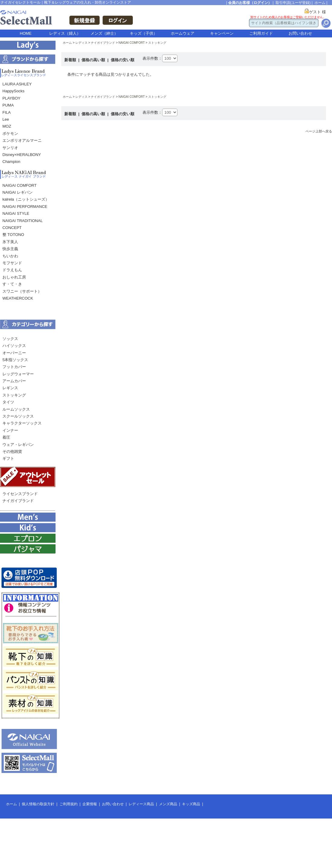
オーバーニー (14, 353)
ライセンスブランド (20, 494)
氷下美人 (10, 242)
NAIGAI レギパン (18, 192)
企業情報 (90, 804)
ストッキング (14, 395)
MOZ (7, 126)
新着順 (71, 60)
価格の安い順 (123, 60)
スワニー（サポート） (22, 291)
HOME (26, 33)
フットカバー (14, 367)
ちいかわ (10, 256)
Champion (11, 162)
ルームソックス (16, 409)
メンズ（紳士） (104, 33)
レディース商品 (141, 804)
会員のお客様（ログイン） (250, 3)
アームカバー (14, 381)
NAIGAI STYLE (16, 213)
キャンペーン (222, 33)
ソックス (10, 339)
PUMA (8, 105)
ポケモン (10, 134)
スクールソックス (18, 416)
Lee (6, 119)
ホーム (320, 3)
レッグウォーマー (18, 374)
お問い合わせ (300, 33)
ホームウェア (183, 33)
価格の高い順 (94, 60)
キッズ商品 (191, 804)
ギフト (8, 458)
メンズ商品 (168, 804)
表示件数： (152, 58)
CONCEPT (12, 228)
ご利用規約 (69, 804)
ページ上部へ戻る (319, 131)
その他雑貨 (12, 451)
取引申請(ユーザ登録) (293, 3)
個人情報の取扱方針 (38, 804)
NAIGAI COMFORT (19, 185)
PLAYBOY (11, 98)
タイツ (8, 402)
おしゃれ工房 (14, 277)
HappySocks (13, 91)
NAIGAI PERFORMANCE (25, 207)
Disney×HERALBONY (22, 155)
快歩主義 (10, 249)
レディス (81, 43)
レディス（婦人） (65, 33)
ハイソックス (14, 346)
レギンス (10, 388)
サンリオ (10, 148)
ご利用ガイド (261, 33)
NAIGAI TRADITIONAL (22, 221)
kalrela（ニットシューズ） (26, 199)
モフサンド (12, 263)
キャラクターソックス (22, 423)
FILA (6, 112)
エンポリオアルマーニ (22, 140)
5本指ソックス (15, 360)
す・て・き (12, 284)
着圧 (6, 437)
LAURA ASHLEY (17, 84)
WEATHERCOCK (18, 298)
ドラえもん (12, 270)
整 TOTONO (13, 235)
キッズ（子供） (144, 33)
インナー (10, 430)
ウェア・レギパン (18, 445)
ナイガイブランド (18, 501)
